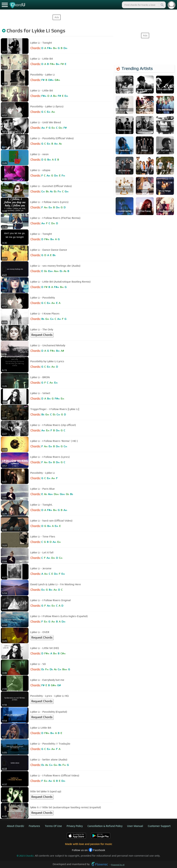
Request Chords (42, 335)
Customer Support (159, 826)
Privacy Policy (75, 826)
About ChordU (15, 826)
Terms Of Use (53, 826)
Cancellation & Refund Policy (105, 826)
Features (34, 826)
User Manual (135, 826)
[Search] (162, 5)
